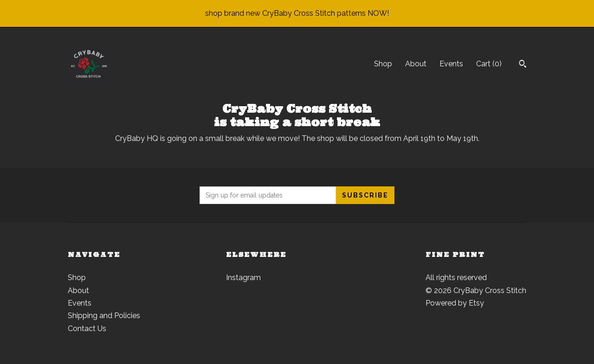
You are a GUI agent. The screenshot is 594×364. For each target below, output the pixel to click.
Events (451, 64)
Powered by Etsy (455, 303)
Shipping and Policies (104, 316)
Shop (383, 64)
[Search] (523, 65)
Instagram (243, 278)
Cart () (489, 64)
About (416, 64)
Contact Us (87, 329)
